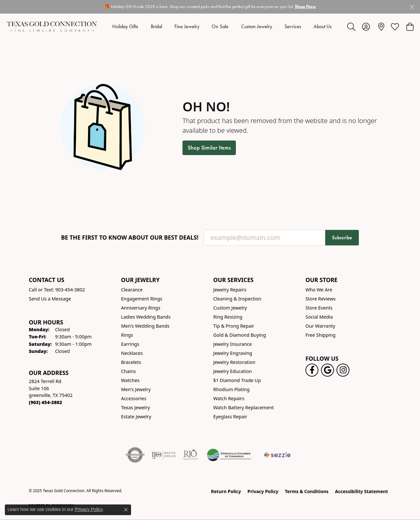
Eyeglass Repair (230, 417)
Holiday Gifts (125, 26)
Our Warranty (320, 326)
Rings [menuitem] (127, 335)
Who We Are (319, 290)
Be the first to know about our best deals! (130, 237)
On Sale (220, 26)
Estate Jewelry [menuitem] (136, 417)
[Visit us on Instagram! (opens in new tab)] (343, 370)
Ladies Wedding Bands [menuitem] (146, 317)
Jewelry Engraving (233, 353)
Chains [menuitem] (128, 371)
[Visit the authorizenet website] (135, 455)
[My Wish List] (395, 27)
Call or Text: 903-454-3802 (57, 290)
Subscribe (342, 237)
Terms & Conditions (307, 491)
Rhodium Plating (231, 389)
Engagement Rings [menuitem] (142, 299)
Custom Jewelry (257, 26)
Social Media (319, 317)
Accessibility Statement (361, 491)
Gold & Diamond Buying (240, 335)
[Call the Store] (45, 402)
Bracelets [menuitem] (131, 362)
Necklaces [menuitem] (132, 353)
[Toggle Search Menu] (351, 27)
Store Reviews (321, 299)
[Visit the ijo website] (164, 455)
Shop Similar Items (209, 148)
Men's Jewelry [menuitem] (136, 389)
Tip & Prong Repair (234, 326)
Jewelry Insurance (232, 344)
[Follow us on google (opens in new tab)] (327, 370)
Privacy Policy (263, 491)
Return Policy (226, 491)
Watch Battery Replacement (243, 407)
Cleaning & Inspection (237, 299)
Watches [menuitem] (130, 380)
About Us (323, 26)
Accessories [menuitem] (134, 398)
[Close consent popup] (126, 510)
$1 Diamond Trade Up (237, 380)
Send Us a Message (50, 299)
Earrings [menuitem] (130, 344)
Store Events (319, 308)
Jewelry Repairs (230, 290)
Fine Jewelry (187, 26)
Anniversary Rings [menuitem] (141, 308)
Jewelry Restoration (234, 362)
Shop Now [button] (305, 7)
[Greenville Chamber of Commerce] (229, 455)
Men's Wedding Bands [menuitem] (145, 326)
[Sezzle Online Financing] (277, 455)
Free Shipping (321, 335)
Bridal (156, 26)
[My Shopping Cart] (409, 27)
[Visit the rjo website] (190, 455)
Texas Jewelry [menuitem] (135, 407)
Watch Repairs (229, 398)
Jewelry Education (232, 371)
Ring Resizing (228, 317)
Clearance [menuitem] (132, 290)
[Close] (412, 7)
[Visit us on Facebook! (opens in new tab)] (312, 370)
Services (293, 26)
